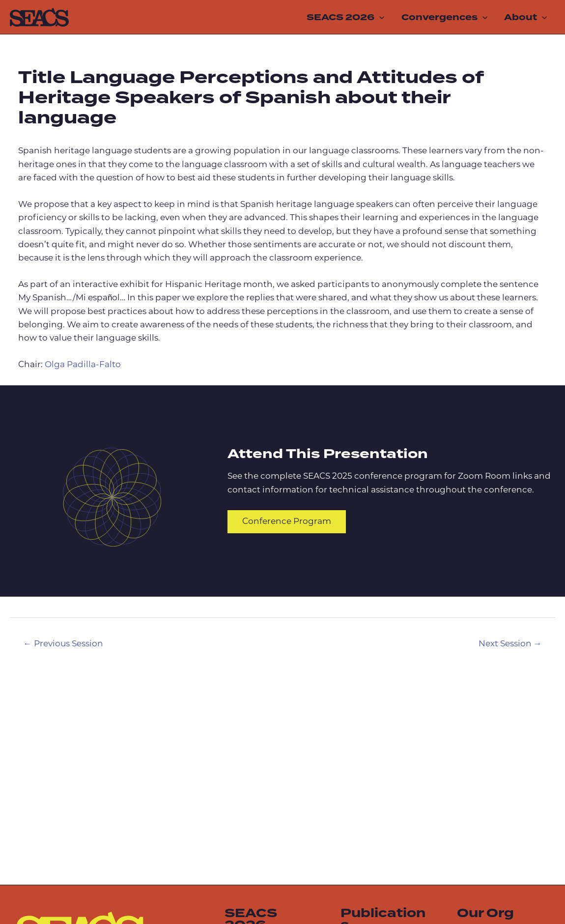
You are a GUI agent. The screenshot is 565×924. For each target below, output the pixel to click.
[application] (379, 17)
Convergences (444, 17)
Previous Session (63, 644)
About (525, 17)
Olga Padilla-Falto (83, 365)
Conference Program (287, 522)
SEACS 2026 (345, 17)
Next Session (510, 644)
